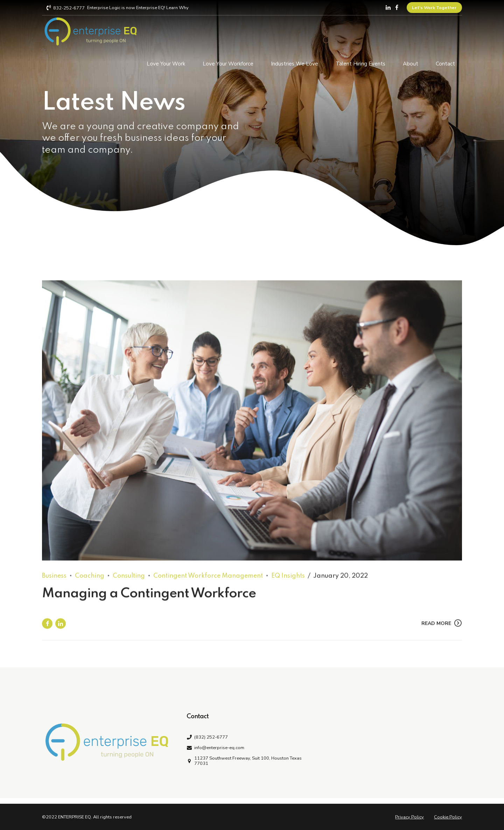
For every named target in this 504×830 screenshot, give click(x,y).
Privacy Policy (409, 817)
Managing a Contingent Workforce (149, 601)
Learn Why (177, 8)
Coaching (90, 583)
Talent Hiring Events (360, 63)
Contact (445, 63)
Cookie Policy (448, 817)
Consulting (129, 583)
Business (54, 583)
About (411, 63)
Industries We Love (295, 63)
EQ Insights (288, 583)
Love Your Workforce (228, 63)
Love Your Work (166, 63)
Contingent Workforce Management (208, 583)
